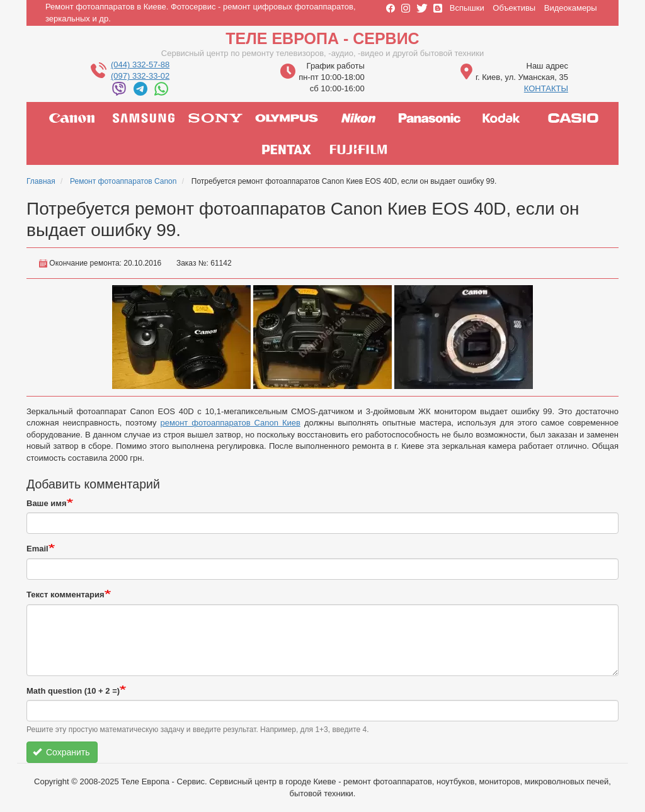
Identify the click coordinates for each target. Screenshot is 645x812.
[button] (181, 337)
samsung (144, 118)
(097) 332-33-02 (140, 76)
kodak (501, 118)
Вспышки (467, 8)
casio (573, 118)
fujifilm (358, 149)
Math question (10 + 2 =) (73, 691)
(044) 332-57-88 (140, 65)
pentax (287, 149)
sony (215, 118)
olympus (287, 118)
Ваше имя (47, 503)
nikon (358, 118)
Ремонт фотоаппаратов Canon (123, 181)
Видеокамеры (571, 8)
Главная (41, 181)
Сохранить (61, 752)
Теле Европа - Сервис (322, 38)
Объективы (514, 8)
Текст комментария (66, 595)
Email (37, 549)
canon (72, 118)
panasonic (430, 118)
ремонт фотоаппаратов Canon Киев (231, 423)
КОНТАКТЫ (546, 88)
